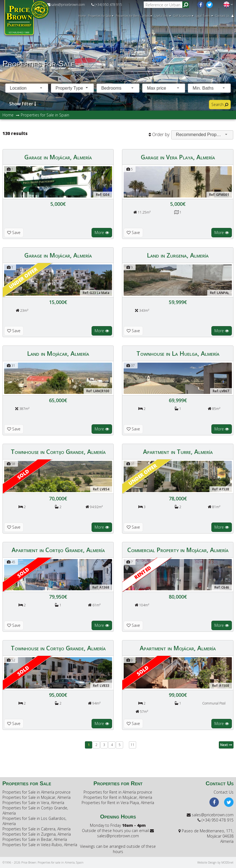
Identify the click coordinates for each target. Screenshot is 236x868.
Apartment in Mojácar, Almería (178, 648)
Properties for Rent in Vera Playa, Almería (118, 803)
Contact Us (222, 16)
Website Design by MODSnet (215, 862)
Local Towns (204, 16)
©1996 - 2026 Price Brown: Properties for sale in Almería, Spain (43, 862)
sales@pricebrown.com (66, 5)
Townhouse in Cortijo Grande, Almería (58, 451)
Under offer (23, 278)
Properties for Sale (101, 16)
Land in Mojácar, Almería (58, 353)
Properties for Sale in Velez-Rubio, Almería (40, 845)
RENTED (143, 572)
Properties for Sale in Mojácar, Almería (37, 797)
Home (82, 16)
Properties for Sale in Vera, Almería (33, 803)
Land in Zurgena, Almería (178, 255)
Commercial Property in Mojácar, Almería (178, 550)
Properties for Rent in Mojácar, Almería (118, 797)
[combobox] (27, 88)
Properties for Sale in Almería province (37, 792)
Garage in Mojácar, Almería (58, 157)
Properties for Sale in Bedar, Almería (35, 839)
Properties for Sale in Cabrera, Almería (37, 829)
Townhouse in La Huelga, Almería (178, 353)
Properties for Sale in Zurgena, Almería (37, 834)
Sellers (147, 16)
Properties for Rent (128, 16)
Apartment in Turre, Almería (178, 451)
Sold (23, 474)
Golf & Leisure (183, 16)
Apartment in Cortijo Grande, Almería (58, 550)
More (102, 232)
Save (14, 232)
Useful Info (163, 16)
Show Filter (23, 104)
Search (220, 104)
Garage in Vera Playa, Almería (178, 157)
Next (226, 745)
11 (133, 745)
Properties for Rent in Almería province (118, 792)
